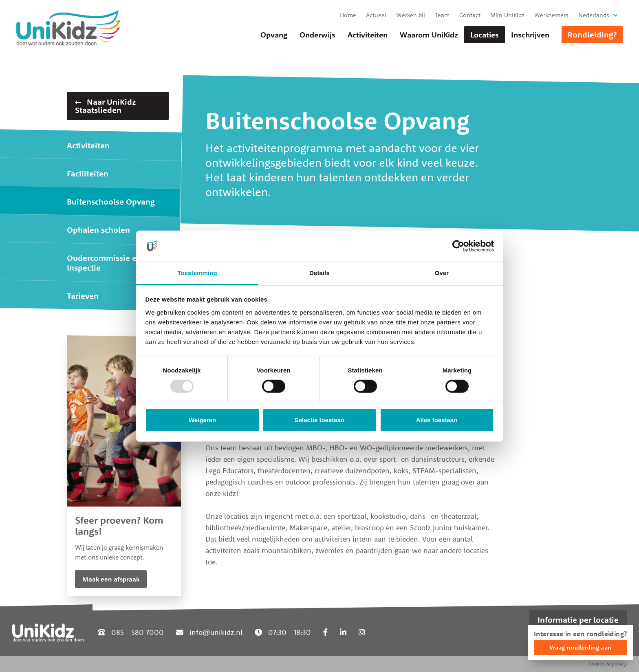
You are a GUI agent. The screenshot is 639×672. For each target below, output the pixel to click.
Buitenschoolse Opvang (111, 202)
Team (442, 15)
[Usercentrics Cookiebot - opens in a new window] (458, 246)
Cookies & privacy (608, 664)
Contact (470, 15)
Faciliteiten (88, 173)
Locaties (485, 35)
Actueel (376, 15)
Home (348, 15)
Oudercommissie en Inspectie (104, 263)
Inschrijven (530, 35)
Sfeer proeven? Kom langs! (119, 525)
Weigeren (202, 420)
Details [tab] (319, 273)
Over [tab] (442, 273)
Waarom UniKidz (429, 35)
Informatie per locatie (578, 620)
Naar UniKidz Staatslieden (105, 106)
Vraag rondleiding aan (580, 647)
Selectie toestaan (320, 420)
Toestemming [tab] (197, 273)
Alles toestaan (437, 420)
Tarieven (83, 296)
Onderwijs (317, 35)
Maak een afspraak (111, 579)
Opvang (274, 35)
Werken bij (411, 15)
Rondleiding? (592, 34)
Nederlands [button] (594, 15)
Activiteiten (368, 35)
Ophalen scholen (98, 230)
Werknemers (551, 15)
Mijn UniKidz (507, 15)
